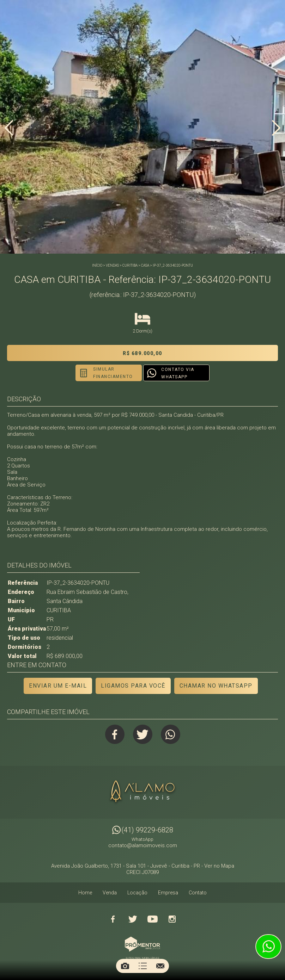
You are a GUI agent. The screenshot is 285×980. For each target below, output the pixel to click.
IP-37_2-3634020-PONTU (173, 265)
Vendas (112, 265)
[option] (142, 127)
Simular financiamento (113, 373)
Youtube (152, 919)
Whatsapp (171, 734)
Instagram (172, 919)
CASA (145, 265)
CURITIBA (130, 265)
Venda (110, 893)
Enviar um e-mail (58, 686)
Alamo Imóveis (142, 792)
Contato (198, 893)
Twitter (143, 734)
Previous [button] (9, 128)
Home (85, 893)
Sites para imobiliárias (142, 958)
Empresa (168, 893)
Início (97, 265)
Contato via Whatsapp (178, 373)
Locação (137, 893)
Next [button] (276, 128)
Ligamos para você (133, 686)
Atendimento (268, 947)
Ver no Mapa (219, 866)
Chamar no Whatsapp (216, 686)
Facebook (115, 734)
